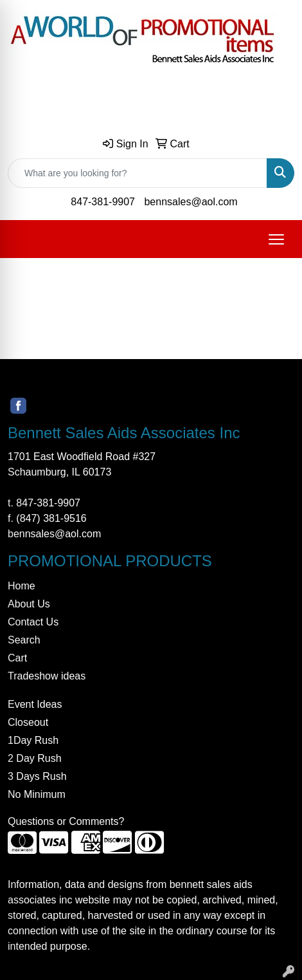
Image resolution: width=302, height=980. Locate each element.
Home (22, 586)
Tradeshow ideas (47, 676)
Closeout (28, 722)
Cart (17, 658)
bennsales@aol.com (191, 202)
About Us (29, 604)
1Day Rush (33, 740)
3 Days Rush (37, 776)
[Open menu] (276, 239)
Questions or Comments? (66, 821)
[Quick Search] (138, 173)
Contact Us (33, 622)
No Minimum (37, 794)
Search (24, 640)
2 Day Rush (35, 758)
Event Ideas (35, 704)
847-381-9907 (103, 202)
